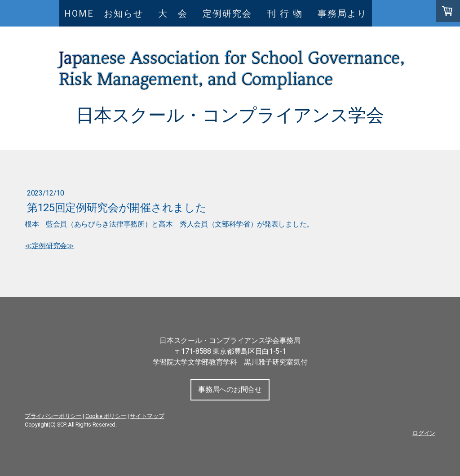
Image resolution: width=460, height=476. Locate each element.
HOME (79, 13)
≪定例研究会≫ (49, 246)
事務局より (342, 13)
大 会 (178, 13)
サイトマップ (147, 416)
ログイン (424, 433)
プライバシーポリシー (53, 416)
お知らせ (124, 13)
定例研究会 (227, 13)
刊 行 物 (290, 13)
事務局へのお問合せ (230, 389)
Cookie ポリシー (106, 416)
